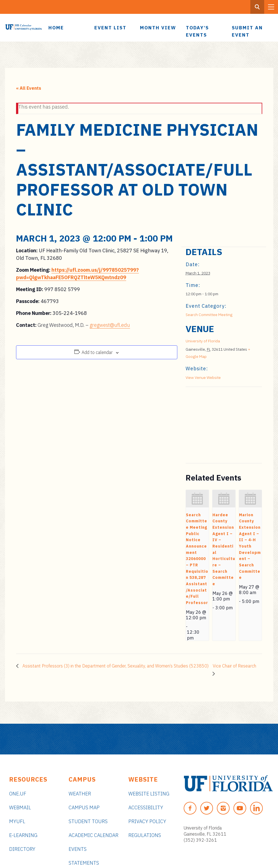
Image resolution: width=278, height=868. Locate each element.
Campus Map (84, 807)
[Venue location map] (215, 425)
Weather (80, 794)
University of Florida (203, 341)
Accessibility (146, 807)
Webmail (20, 807)
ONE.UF (18, 794)
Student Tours (88, 821)
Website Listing (149, 794)
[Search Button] (257, 7)
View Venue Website (203, 377)
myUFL (17, 821)
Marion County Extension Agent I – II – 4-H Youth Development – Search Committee (250, 546)
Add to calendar (97, 352)
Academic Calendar (93, 835)
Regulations (145, 835)
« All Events (29, 88)
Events (78, 849)
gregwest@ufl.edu (110, 325)
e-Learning (23, 835)
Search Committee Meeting (209, 315)
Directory (22, 849)
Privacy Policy (147, 821)
